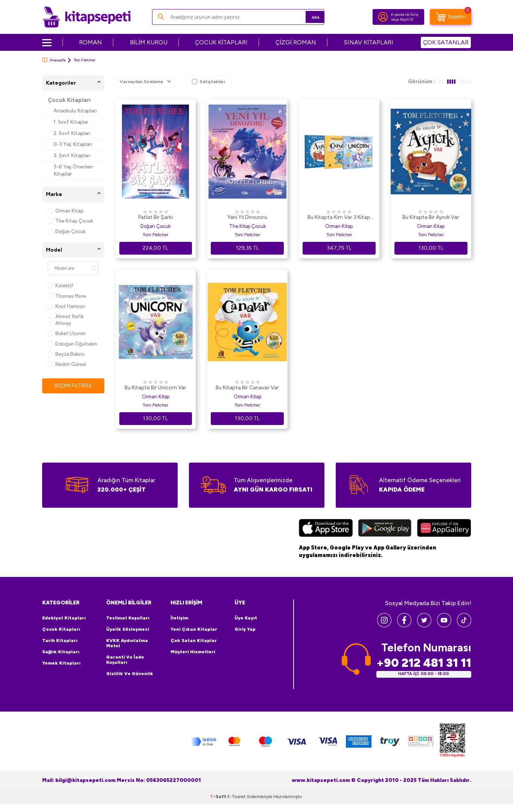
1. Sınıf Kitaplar (71, 122)
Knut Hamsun (66, 306)
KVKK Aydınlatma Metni (127, 643)
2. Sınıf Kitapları (72, 133)
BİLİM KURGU (149, 42)
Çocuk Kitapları (69, 100)
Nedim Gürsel (67, 364)
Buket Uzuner (67, 333)
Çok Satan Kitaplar (194, 640)
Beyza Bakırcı (66, 354)
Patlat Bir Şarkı (155, 217)
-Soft (219, 796)
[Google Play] (385, 529)
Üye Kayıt (246, 618)
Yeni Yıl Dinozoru (247, 217)
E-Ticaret (236, 796)
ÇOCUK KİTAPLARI (221, 42)
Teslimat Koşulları (128, 618)
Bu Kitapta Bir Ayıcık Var (431, 217)
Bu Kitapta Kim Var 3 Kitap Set (339, 218)
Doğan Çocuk (67, 231)
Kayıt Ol (407, 19)
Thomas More (67, 296)
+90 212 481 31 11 (424, 663)
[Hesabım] (383, 17)
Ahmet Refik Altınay (66, 320)
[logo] (87, 17)
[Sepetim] (451, 17)
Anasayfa (54, 60)
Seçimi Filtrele (73, 386)
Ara (308, 17)
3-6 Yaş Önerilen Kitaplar (73, 170)
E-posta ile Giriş (405, 14)
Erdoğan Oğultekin (72, 344)
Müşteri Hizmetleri (193, 652)
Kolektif (61, 286)
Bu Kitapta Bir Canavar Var (247, 388)
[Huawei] (444, 529)
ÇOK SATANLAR (446, 42)
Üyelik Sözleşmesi (128, 629)
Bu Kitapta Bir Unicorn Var (155, 388)
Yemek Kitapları (61, 663)
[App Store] (326, 529)
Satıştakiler (209, 82)
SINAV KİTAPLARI (369, 42)
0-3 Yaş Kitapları (73, 144)
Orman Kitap (66, 211)
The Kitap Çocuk (70, 221)
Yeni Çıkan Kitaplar (194, 629)
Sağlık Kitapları (61, 652)
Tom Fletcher (155, 235)
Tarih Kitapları (60, 640)
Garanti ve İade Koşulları (125, 660)
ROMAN (91, 42)
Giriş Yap (245, 629)
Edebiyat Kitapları (64, 618)
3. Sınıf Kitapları (72, 156)
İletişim (179, 618)
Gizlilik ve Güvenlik (130, 674)
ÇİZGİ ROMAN (296, 42)
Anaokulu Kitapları (75, 111)
